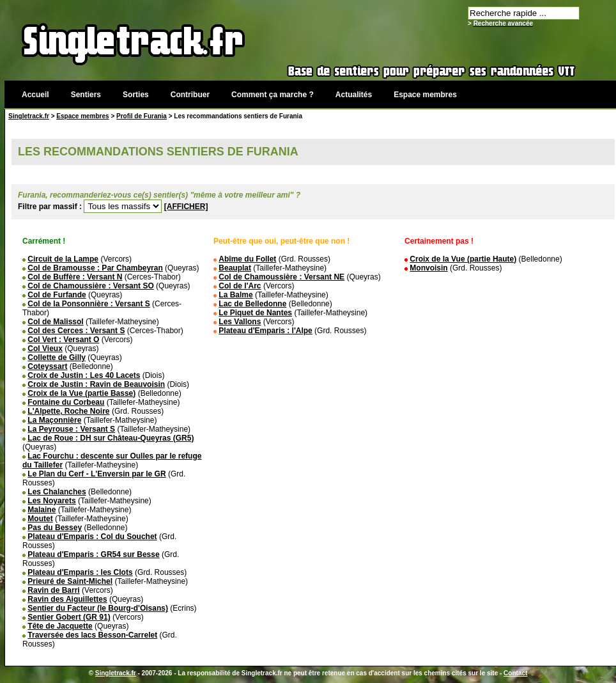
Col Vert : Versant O (63, 340)
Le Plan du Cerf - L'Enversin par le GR (96, 474)
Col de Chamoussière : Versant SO (90, 286)
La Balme (235, 295)
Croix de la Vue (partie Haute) (463, 259)
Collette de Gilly (57, 357)
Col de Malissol (55, 322)
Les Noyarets (51, 501)
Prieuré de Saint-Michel (70, 581)
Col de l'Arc (240, 286)
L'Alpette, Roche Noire (68, 411)
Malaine (42, 510)
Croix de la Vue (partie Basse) (81, 393)
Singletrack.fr (29, 116)
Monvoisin (428, 268)
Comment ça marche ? (273, 95)
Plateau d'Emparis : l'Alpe (265, 331)
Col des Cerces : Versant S (76, 331)
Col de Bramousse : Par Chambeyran (95, 268)
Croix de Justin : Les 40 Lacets (84, 375)
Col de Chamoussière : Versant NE (281, 277)
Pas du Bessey (55, 528)
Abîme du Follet (247, 259)
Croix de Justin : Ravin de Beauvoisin (96, 384)
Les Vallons (240, 322)
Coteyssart (47, 366)
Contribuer (190, 95)
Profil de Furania (142, 116)
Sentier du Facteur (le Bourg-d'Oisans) (98, 608)
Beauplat (235, 268)
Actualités (354, 95)
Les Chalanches (57, 492)
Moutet (40, 519)
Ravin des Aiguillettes (67, 599)
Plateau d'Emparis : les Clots (80, 572)
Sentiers (86, 95)
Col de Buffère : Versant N (75, 277)
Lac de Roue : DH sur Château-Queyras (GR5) (111, 438)
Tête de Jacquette (60, 626)
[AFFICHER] (186, 207)
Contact (515, 673)
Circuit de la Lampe (63, 259)
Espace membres (425, 95)
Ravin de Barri (53, 590)
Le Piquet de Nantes (255, 313)
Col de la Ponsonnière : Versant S (89, 304)
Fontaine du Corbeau (66, 402)
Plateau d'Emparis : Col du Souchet (92, 537)
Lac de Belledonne (252, 304)
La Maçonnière (54, 420)
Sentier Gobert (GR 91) (69, 617)
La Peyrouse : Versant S (71, 429)
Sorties (136, 95)
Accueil (35, 95)
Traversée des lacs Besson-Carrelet (92, 635)
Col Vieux (45, 349)
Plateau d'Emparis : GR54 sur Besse (93, 554)
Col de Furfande (57, 295)
